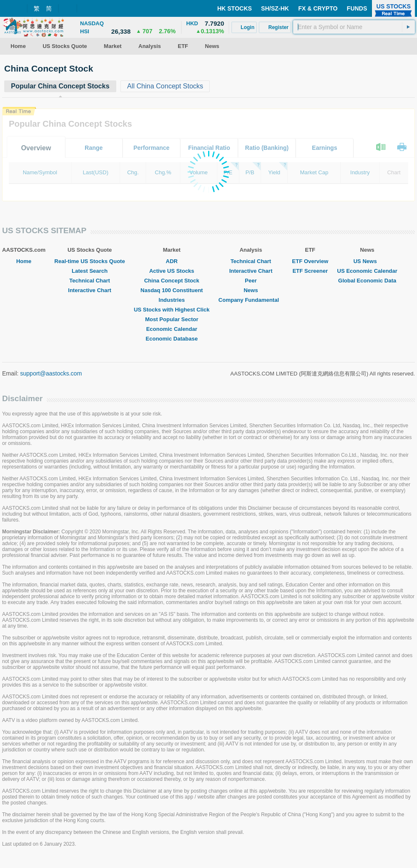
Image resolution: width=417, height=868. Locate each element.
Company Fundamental (251, 300)
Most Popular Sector (171, 319)
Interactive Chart (90, 290)
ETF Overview (310, 261)
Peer (251, 281)
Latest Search (90, 271)
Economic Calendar (172, 329)
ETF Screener (310, 271)
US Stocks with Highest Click (172, 310)
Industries (172, 300)
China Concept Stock (172, 281)
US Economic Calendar (367, 271)
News (251, 290)
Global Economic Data (367, 281)
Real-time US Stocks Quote (90, 261)
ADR (172, 261)
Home (24, 261)
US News (367, 261)
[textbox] (354, 27)
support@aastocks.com (51, 373)
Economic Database (172, 339)
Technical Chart (90, 281)
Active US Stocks (172, 271)
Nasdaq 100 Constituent (172, 290)
